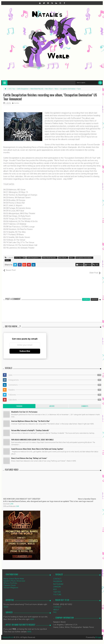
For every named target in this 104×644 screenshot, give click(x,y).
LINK (12, 501)
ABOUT (56, 607)
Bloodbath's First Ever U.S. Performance (24, 409)
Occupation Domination (84, 258)
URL (96, 265)
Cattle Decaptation (33, 258)
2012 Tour (18, 258)
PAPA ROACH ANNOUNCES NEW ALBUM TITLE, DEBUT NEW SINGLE (32, 437)
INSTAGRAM (58, 581)
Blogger (99, 635)
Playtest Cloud (9, 583)
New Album (62, 258)
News (71, 258)
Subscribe (25, 348)
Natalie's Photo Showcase (14, 578)
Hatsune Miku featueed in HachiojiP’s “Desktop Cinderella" (30, 428)
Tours (7, 260)
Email (80, 265)
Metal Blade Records (49, 258)
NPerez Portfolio (10, 581)
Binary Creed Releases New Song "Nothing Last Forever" (29, 455)
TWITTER (57, 589)
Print (88, 265)
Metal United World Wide (14, 576)
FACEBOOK (58, 579)
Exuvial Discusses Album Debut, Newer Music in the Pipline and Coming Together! (37, 446)
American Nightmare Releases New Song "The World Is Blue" (31, 418)
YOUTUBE (57, 592)
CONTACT (57, 576)
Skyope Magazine (11, 585)
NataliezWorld (8, 635)
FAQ (55, 610)
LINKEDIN (57, 584)
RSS (55, 587)
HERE (6, 604)
